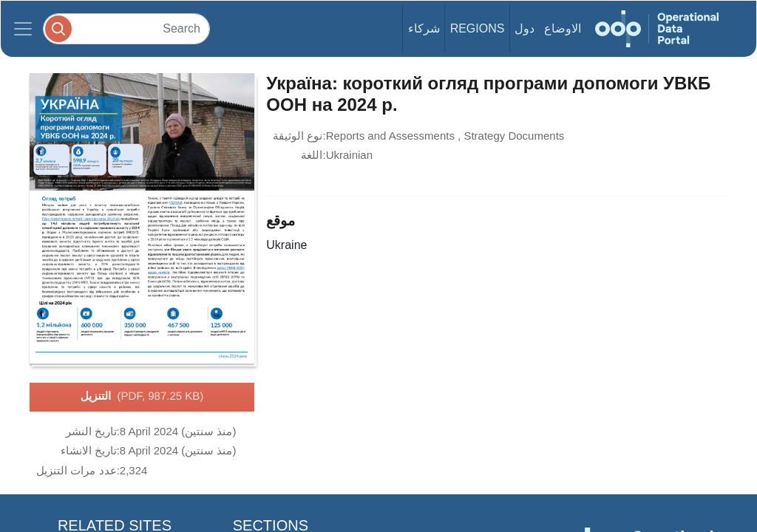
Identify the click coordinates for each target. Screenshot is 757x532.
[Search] (126, 28)
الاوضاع (563, 28)
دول (525, 28)
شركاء (424, 28)
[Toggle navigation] (23, 29)
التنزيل (142, 397)
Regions (478, 28)
